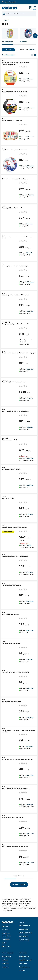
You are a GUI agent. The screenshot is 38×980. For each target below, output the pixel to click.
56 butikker (30, 311)
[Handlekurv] (30, 8)
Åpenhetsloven (24, 967)
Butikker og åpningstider (6, 935)
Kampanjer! (6, 939)
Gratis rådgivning (25, 933)
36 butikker (30, 834)
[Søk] (19, 14)
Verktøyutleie (24, 929)
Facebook (5, 963)
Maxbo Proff (6, 946)
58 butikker (30, 166)
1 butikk (29, 545)
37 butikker (30, 717)
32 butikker (30, 458)
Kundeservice (24, 956)
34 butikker (30, 108)
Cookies (22, 970)
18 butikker (30, 253)
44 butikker (30, 688)
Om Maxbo (5, 930)
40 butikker (30, 369)
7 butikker (30, 224)
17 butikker (30, 805)
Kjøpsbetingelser (25, 960)
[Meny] (35, 8)
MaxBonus (5, 926)
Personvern (23, 963)
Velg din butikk (11, 2)
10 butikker (30, 427)
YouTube (5, 960)
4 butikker (30, 398)
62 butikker (30, 79)
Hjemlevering (24, 940)
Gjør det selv (6, 956)
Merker (4, 943)
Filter (8, 50)
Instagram (5, 967)
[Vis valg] (33, 50)
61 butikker (30, 746)
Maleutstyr (7, 20)
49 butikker (30, 137)
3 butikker (30, 514)
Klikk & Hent (23, 936)
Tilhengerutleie (24, 926)
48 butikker (30, 601)
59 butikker (30, 282)
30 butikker (30, 485)
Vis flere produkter (19, 884)
